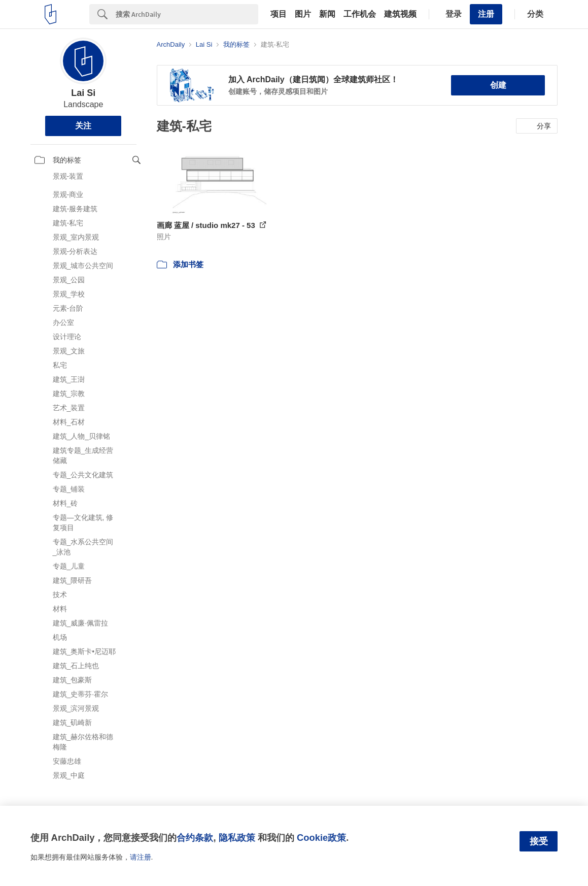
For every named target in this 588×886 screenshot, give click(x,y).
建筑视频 (400, 14)
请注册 (141, 857)
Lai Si (83, 93)
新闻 (327, 14)
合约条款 (195, 838)
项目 (279, 14)
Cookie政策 (321, 838)
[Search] (187, 14)
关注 (83, 126)
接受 (539, 841)
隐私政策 (237, 838)
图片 (303, 14)
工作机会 (360, 14)
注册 (486, 14)
